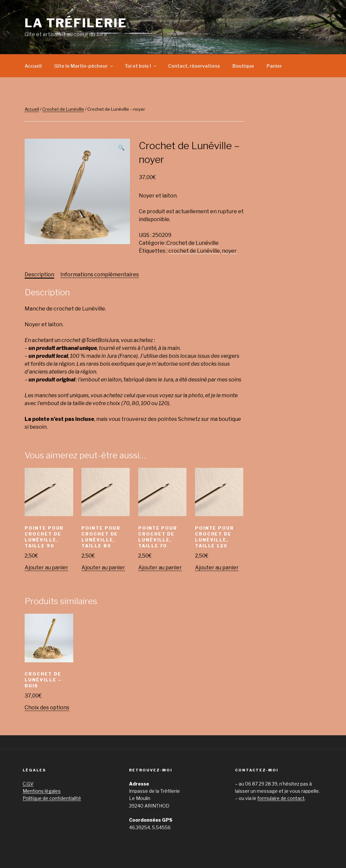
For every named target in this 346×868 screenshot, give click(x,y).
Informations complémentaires (100, 274)
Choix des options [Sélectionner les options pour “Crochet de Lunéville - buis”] (47, 708)
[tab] (39, 275)
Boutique (243, 66)
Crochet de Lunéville (63, 109)
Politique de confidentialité (52, 798)
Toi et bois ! (141, 66)
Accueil (33, 66)
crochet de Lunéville (194, 251)
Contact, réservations (194, 66)
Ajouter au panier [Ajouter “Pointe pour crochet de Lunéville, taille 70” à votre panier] (160, 568)
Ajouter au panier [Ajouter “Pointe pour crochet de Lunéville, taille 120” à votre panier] (217, 568)
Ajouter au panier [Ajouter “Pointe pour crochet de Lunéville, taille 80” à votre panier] (103, 568)
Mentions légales (42, 791)
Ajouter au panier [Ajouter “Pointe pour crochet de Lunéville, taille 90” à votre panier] (46, 568)
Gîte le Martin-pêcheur (84, 66)
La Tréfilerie (76, 23)
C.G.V (28, 784)
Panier (274, 66)
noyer (229, 251)
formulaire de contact (281, 798)
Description (39, 274)
